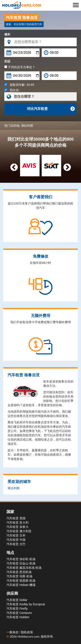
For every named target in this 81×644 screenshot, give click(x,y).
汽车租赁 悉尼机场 (19, 572)
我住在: (12, 90)
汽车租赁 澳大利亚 (19, 531)
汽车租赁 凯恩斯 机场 (21, 581)
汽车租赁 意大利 (17, 523)
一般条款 (13, 632)
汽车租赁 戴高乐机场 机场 (24, 568)
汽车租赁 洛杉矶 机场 (21, 559)
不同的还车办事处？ (20, 67)
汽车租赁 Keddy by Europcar (26, 604)
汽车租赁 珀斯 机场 (19, 576)
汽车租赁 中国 (16, 540)
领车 (7, 34)
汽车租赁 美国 (16, 518)
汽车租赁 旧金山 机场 (21, 563)
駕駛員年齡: (19, 85)
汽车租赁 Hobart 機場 (21, 585)
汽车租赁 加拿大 (17, 527)
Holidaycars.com (28, 636)
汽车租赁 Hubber (18, 617)
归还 (7, 61)
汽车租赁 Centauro (19, 613)
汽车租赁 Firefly (17, 609)
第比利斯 (27, 126)
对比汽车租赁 (51, 109)
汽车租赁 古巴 (16, 544)
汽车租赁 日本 (16, 535)
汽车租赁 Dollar (17, 600)
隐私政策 (27, 632)
